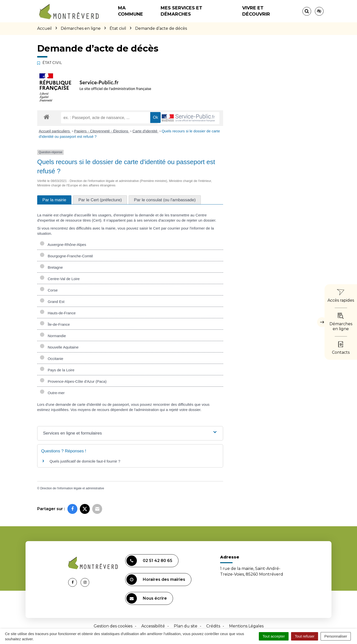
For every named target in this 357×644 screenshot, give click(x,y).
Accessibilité (153, 626)
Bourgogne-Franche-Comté (66, 256)
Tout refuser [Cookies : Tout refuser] (305, 636)
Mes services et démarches (181, 11)
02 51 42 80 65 (149, 561)
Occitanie (51, 359)
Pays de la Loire (57, 370)
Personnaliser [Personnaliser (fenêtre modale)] (336, 636)
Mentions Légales (246, 626)
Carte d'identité (145, 131)
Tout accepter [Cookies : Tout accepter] (274, 636)
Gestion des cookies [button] (113, 626)
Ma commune (131, 11)
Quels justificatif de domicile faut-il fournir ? (85, 461)
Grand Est (52, 302)
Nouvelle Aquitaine (59, 347)
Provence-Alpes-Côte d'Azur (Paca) (73, 381)
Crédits (213, 626)
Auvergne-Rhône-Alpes (63, 245)
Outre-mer (52, 393)
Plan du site (186, 626)
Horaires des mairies (156, 580)
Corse (49, 290)
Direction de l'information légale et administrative (72, 488)
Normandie (53, 336)
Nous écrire (147, 598)
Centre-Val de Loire (60, 279)
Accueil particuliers (55, 131)
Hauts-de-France (58, 313)
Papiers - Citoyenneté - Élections (102, 131)
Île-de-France (55, 324)
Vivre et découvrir (256, 11)
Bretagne (51, 267)
